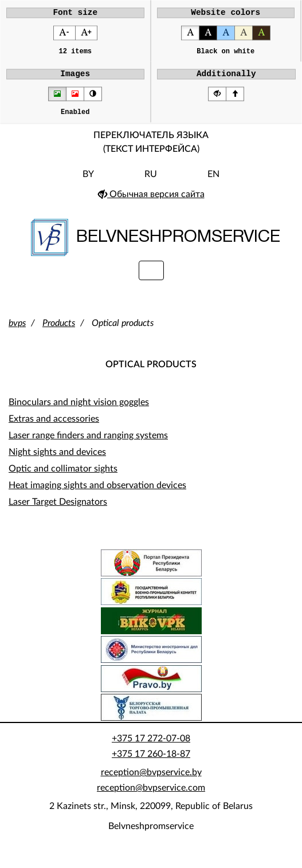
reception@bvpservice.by (151, 780)
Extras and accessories (54, 426)
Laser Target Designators (58, 509)
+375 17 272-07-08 (151, 746)
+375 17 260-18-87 (151, 761)
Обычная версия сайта (151, 202)
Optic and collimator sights (63, 476)
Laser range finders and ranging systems (88, 443)
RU (151, 182)
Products (59, 331)
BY (88, 182)
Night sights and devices (57, 459)
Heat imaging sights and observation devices (97, 493)
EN (213, 182)
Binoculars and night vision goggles (79, 410)
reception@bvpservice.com (151, 795)
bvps (17, 331)
